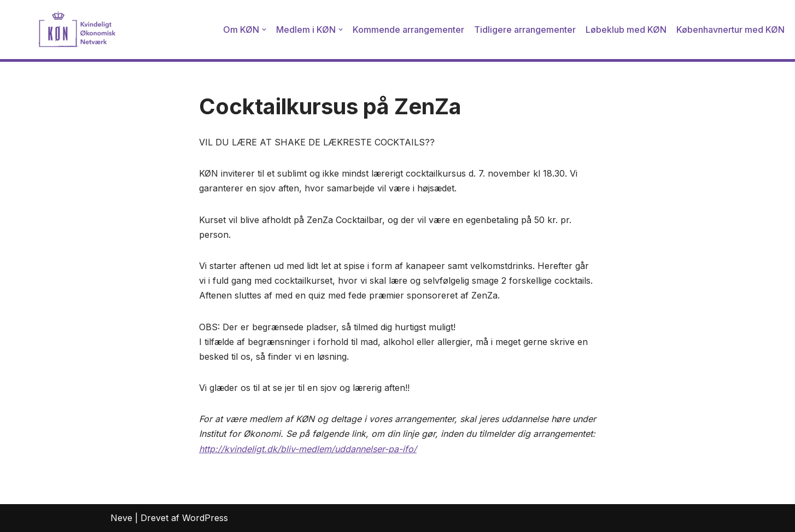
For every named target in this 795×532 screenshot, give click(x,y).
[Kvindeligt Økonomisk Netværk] (63, 30)
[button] (264, 30)
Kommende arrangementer (408, 30)
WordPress (205, 518)
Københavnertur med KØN (730, 30)
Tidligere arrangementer (525, 30)
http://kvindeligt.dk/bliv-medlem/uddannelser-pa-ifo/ (308, 449)
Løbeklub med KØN (626, 30)
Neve (121, 518)
